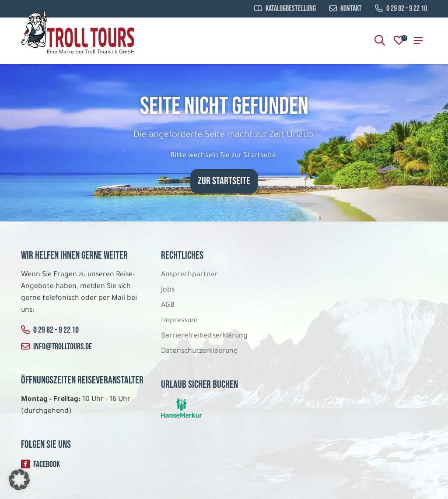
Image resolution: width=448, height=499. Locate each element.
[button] (19, 480)
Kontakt (345, 9)
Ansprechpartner (189, 275)
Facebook (40, 464)
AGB (168, 306)
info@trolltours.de (56, 347)
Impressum (179, 321)
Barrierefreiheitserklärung (205, 336)
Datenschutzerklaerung (199, 351)
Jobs (168, 290)
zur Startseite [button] (224, 181)
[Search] (380, 41)
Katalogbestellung (285, 9)
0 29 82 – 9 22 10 (401, 9)
